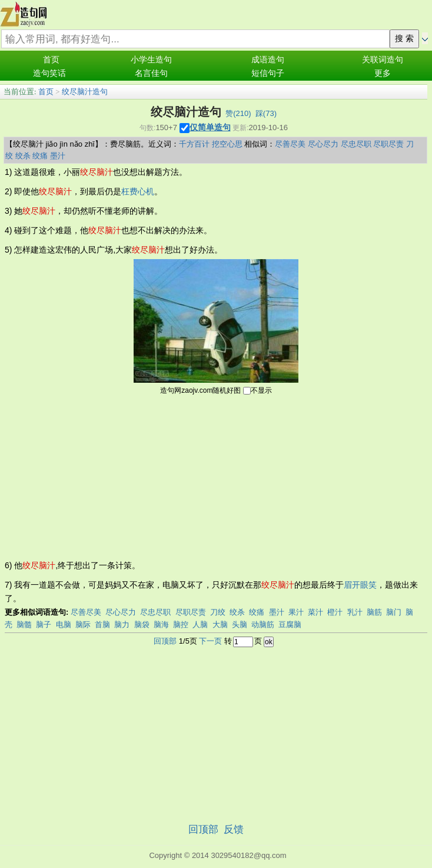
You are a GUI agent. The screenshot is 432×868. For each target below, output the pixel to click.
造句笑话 (49, 73)
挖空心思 (227, 144)
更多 (383, 73)
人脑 (200, 625)
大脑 (220, 625)
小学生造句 (151, 60)
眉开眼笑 (360, 585)
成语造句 (268, 60)
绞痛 (40, 156)
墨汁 (58, 156)
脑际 (83, 625)
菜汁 (315, 612)
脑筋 (374, 612)
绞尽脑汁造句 (85, 92)
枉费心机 (138, 191)
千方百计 (194, 144)
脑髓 (24, 625)
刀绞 (218, 612)
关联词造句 (383, 60)
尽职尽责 (388, 144)
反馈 (234, 829)
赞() (238, 113)
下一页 (210, 641)
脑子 (44, 625)
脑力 (122, 625)
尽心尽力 (323, 144)
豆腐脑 (290, 625)
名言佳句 (151, 73)
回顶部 (165, 641)
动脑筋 (263, 625)
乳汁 (355, 612)
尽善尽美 (290, 144)
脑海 (161, 625)
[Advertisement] (216, 476)
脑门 (394, 612)
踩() (266, 113)
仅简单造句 (210, 127)
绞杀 (23, 156)
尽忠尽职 (356, 144)
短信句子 (268, 73)
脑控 (181, 625)
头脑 (240, 625)
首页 (51, 60)
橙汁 (335, 612)
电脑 (64, 625)
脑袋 (142, 625)
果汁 (296, 612)
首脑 (102, 625)
